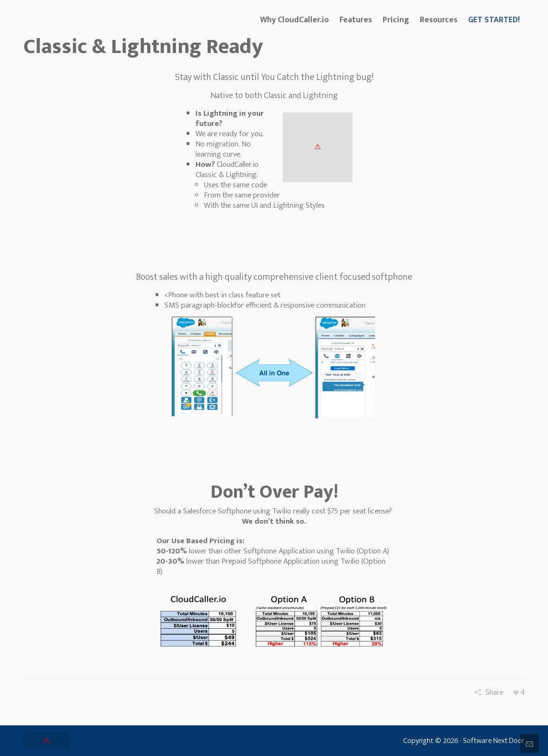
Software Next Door (494, 741)
